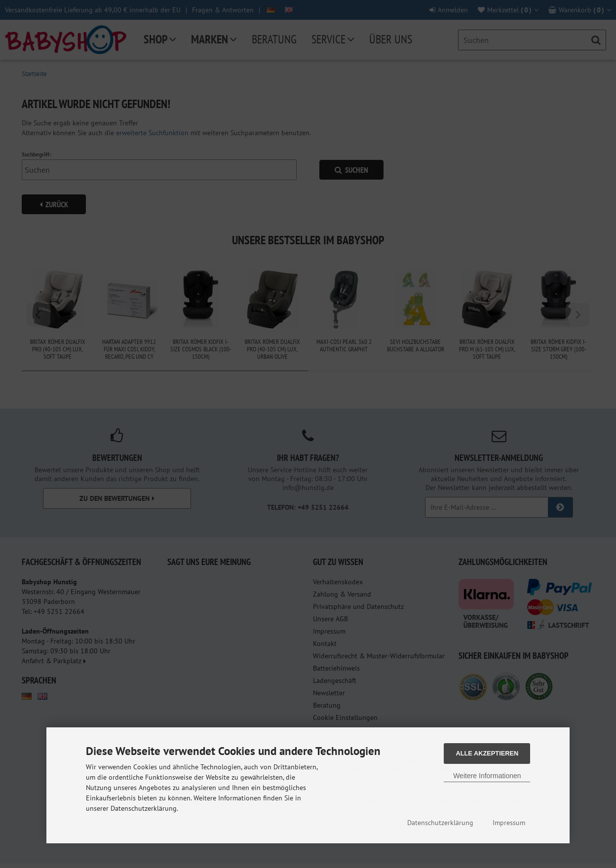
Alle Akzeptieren (487, 753)
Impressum (509, 823)
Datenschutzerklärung (440, 823)
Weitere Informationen (487, 776)
